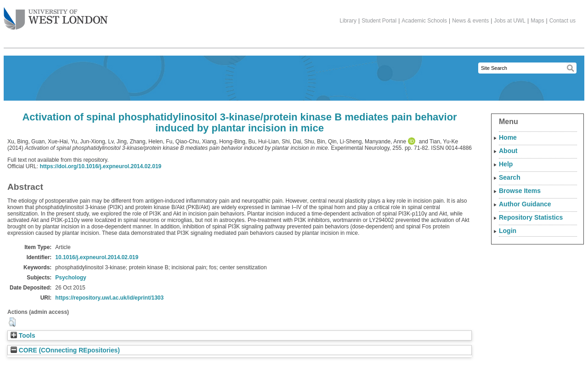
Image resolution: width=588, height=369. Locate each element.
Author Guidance (525, 204)
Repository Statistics (531, 217)
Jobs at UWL (510, 21)
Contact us (563, 21)
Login (508, 231)
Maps (537, 21)
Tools (23, 336)
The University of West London (56, 15)
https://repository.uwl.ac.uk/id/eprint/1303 (109, 298)
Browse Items (520, 191)
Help (506, 164)
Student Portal (379, 21)
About (508, 151)
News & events (470, 21)
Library (348, 21)
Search (510, 177)
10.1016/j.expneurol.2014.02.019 (97, 257)
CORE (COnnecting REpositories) (65, 350)
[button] (12, 322)
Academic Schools (424, 21)
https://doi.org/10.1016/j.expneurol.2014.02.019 (100, 166)
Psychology (71, 278)
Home (508, 137)
